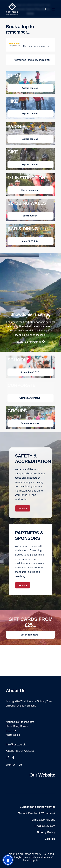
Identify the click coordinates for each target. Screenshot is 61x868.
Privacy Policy (30, 857)
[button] (54, 9)
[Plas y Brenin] (12, 9)
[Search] (44, 9)
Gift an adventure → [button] (31, 635)
